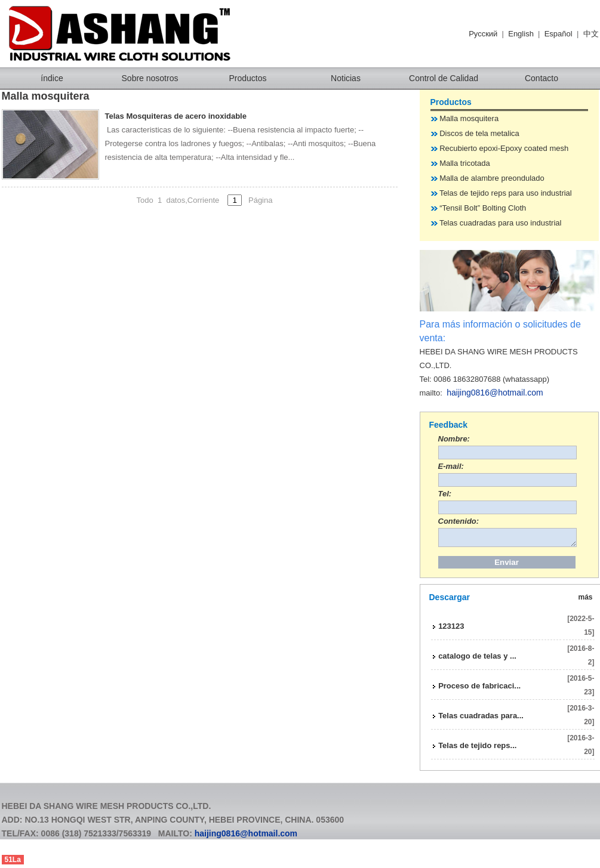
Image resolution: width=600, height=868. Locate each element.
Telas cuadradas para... (481, 719)
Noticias (346, 78)
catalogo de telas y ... (477, 660)
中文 (591, 34)
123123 (451, 630)
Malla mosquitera (469, 118)
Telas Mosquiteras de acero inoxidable (176, 116)
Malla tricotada (465, 163)
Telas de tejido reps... (477, 749)
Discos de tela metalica (479, 133)
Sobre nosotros (150, 78)
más (586, 601)
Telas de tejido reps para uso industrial (506, 193)
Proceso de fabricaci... (479, 689)
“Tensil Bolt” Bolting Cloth (483, 208)
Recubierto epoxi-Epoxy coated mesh (504, 148)
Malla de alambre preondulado (492, 178)
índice (52, 78)
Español (559, 34)
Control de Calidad (444, 78)
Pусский (483, 34)
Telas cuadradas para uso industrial (501, 223)
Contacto (541, 78)
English (521, 34)
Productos (247, 78)
